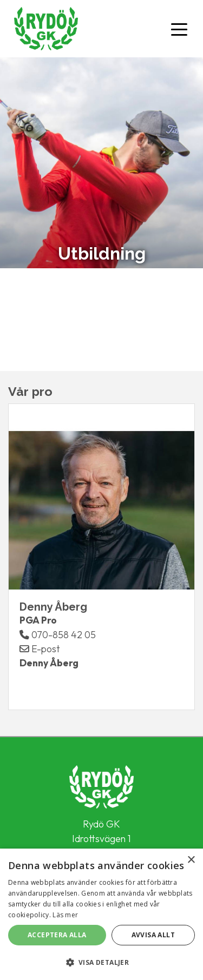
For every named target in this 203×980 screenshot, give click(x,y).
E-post (40, 649)
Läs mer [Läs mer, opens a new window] (65, 915)
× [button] (191, 860)
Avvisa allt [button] (153, 935)
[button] (101, 962)
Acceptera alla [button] (57, 935)
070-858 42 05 (58, 635)
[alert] (101, 914)
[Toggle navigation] (179, 29)
